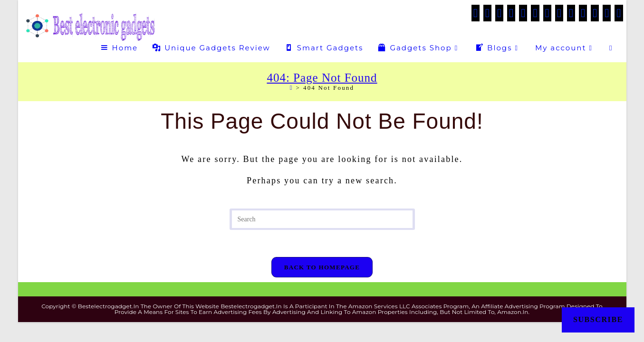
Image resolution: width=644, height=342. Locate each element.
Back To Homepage (322, 269)
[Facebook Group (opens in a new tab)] (499, 13)
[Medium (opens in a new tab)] (595, 13)
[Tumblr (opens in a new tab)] (571, 13)
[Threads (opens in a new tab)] (511, 13)
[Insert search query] (322, 219)
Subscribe (598, 319)
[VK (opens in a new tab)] (535, 13)
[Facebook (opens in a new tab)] (487, 13)
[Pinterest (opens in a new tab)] (523, 13)
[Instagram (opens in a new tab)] (547, 13)
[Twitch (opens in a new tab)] (619, 13)
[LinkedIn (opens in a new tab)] (559, 13)
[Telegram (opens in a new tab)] (607, 13)
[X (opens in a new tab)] (476, 13)
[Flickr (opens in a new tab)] (583, 13)
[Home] (292, 88)
